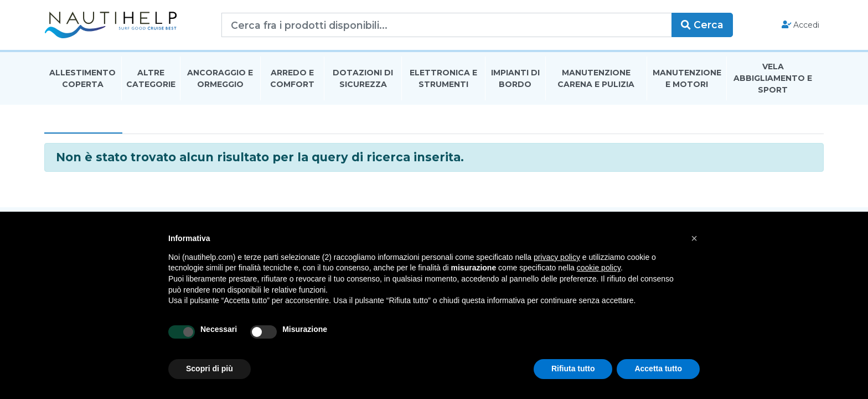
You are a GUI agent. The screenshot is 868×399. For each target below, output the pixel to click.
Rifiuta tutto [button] (573, 369)
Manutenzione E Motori (687, 80)
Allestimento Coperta (82, 80)
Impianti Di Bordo (515, 80)
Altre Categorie (151, 80)
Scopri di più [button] (210, 369)
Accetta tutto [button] (658, 369)
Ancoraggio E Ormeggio (220, 80)
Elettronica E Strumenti (443, 80)
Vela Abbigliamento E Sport (773, 80)
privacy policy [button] (557, 257)
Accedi (801, 25)
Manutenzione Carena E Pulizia (596, 80)
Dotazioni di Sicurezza (363, 80)
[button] (694, 238)
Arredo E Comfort (292, 80)
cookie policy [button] (599, 268)
